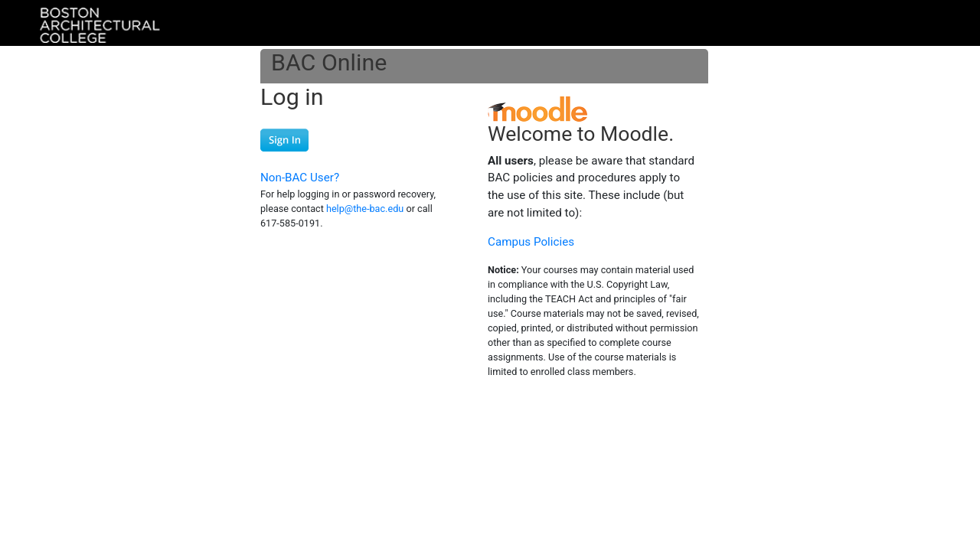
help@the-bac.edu (365, 209)
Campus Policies (531, 242)
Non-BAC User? (300, 178)
